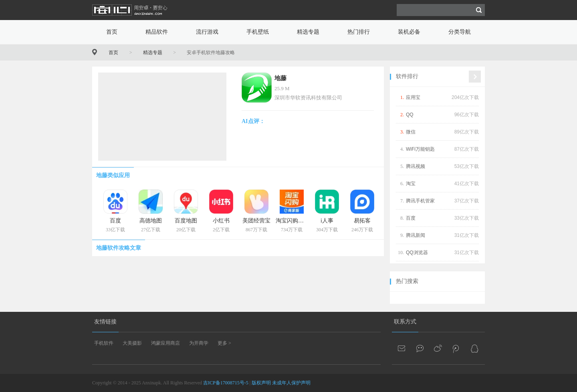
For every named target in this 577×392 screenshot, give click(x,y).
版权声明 (261, 383)
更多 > (224, 343)
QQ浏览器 (417, 253)
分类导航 (460, 32)
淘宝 (411, 184)
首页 (112, 32)
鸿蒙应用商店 (165, 343)
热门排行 (359, 32)
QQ (410, 115)
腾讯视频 (416, 166)
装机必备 (409, 32)
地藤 (280, 78)
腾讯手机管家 (420, 201)
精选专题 (308, 32)
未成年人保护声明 (291, 383)
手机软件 (104, 343)
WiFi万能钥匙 (420, 149)
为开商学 (199, 343)
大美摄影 (132, 343)
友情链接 (105, 322)
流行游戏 (207, 32)
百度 (411, 218)
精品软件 (157, 32)
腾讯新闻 (416, 235)
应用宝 (413, 97)
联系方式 (405, 322)
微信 (411, 132)
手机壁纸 (258, 32)
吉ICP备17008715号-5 (226, 383)
